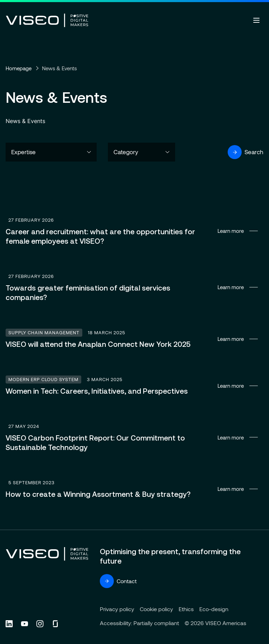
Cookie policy (156, 609)
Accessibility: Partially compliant (139, 623)
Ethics (186, 609)
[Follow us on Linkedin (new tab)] (9, 624)
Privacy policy (117, 609)
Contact (118, 581)
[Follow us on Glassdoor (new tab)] (55, 624)
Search (246, 152)
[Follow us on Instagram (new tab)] (40, 624)
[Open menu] (256, 20)
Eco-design (214, 609)
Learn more (134, 231)
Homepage (19, 68)
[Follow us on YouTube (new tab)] (25, 624)
